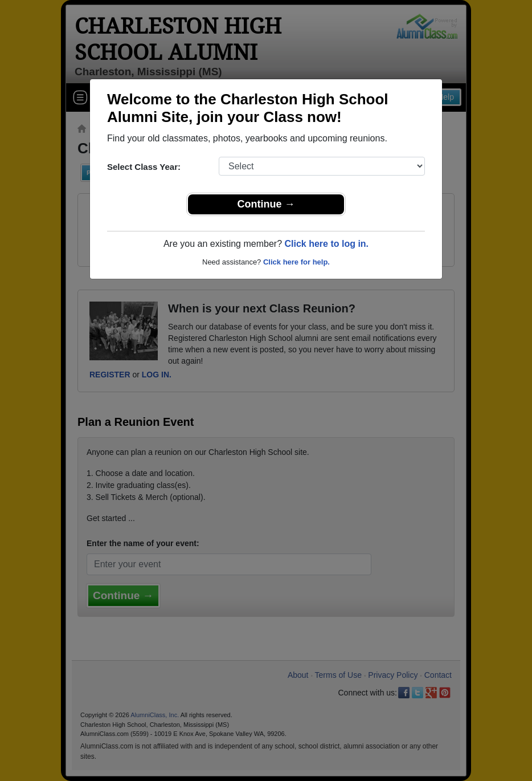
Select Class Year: (144, 167)
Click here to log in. (326, 244)
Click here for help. (296, 262)
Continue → (266, 204)
